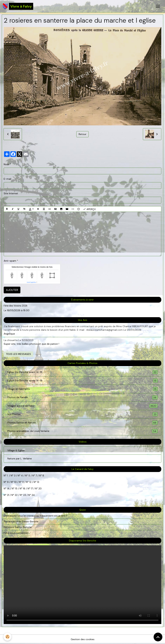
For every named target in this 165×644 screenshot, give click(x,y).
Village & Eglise (16, 450)
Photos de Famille (82, 397)
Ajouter (12, 290)
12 (31, 482)
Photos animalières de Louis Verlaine (82, 431)
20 (40, 488)
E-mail (7, 179)
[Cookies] (7, 637)
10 (15, 482)
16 (24, 488)
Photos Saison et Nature (82, 423)
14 (8, 488)
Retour (82, 134)
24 (33, 495)
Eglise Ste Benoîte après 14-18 (82, 381)
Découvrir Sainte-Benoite (18, 527)
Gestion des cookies (83, 639)
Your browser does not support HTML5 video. (82, 585)
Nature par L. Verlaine (20, 458)
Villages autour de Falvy (82, 406)
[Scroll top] (158, 637)
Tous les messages (18, 354)
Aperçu (89, 209)
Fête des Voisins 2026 (16, 306)
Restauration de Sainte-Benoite (21, 522)
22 (16, 495)
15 (16, 488)
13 (38, 482)
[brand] (18, 6)
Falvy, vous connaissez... (17, 533)
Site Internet (11, 193)
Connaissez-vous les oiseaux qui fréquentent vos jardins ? (35, 516)
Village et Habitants (82, 389)
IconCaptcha (31, 282)
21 (8, 495)
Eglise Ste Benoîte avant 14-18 (82, 372)
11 (23, 482)
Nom (6, 164)
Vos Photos (82, 414)
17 (32, 488)
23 (25, 495)
